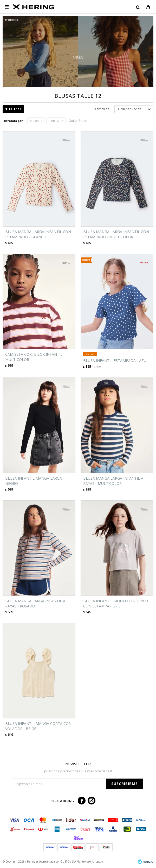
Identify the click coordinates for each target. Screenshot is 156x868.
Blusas (34, 121)
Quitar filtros (78, 121)
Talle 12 (54, 121)
